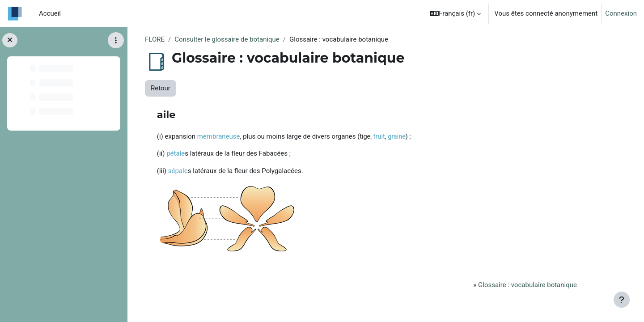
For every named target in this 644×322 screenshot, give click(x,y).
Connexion (621, 13)
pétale (176, 153)
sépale (178, 171)
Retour (161, 88)
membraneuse (219, 136)
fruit (379, 137)
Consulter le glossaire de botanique (227, 39)
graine (397, 137)
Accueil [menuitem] (50, 13)
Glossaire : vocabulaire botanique (527, 285)
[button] (455, 13)
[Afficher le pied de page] (622, 300)
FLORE (155, 39)
